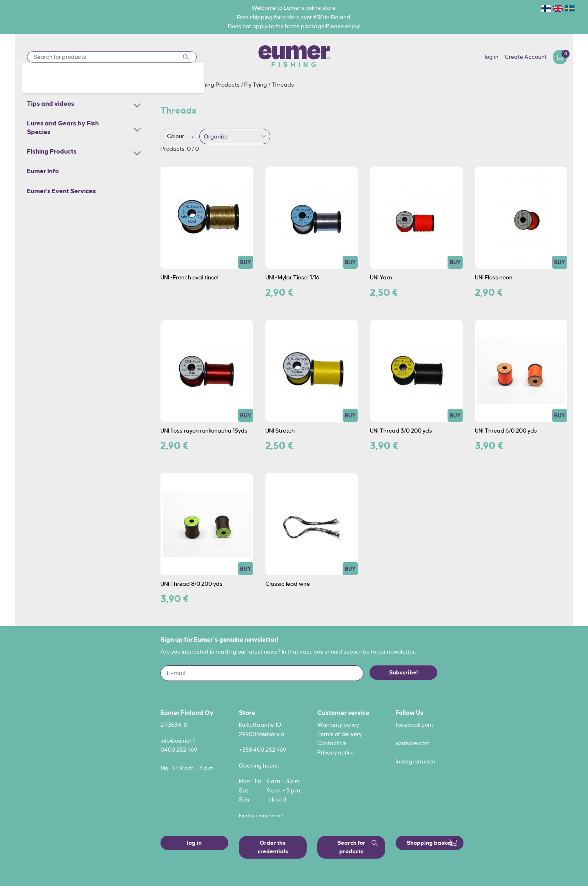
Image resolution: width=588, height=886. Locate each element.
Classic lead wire (288, 584)
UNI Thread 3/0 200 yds (401, 431)
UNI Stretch (280, 431)
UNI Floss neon (494, 277)
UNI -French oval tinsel (189, 277)
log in (492, 57)
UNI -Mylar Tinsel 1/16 (292, 277)
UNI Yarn (381, 277)
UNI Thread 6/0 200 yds (506, 431)
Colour (176, 136)
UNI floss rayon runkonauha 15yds (204, 431)
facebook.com (414, 725)
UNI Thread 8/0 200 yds (192, 584)
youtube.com (413, 743)
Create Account (526, 57)
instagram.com (415, 761)
